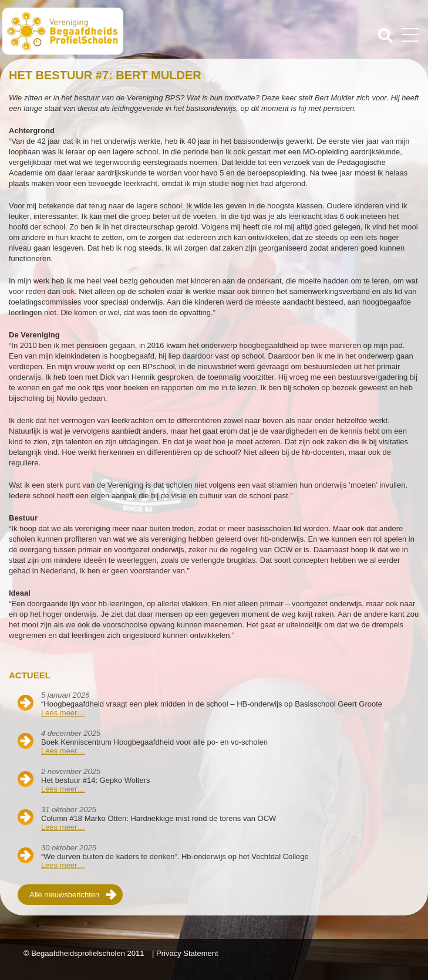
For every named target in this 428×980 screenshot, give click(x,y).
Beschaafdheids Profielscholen (109, 31)
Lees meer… (63, 713)
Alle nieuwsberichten (64, 895)
